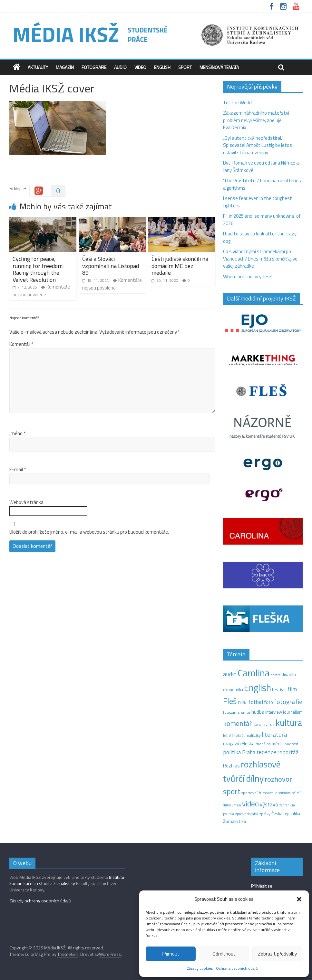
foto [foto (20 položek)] (268, 702)
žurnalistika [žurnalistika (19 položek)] (234, 821)
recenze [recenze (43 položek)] (266, 752)
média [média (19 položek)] (278, 744)
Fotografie (94, 67)
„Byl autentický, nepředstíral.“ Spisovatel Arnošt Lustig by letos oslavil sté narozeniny (258, 145)
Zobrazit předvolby (277, 954)
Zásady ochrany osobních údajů (40, 901)
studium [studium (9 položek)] (285, 793)
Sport (185, 67)
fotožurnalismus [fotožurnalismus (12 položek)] (237, 712)
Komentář (21, 344)
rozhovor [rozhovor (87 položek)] (278, 779)
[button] (299, 899)
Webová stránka (26, 502)
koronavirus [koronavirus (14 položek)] (264, 724)
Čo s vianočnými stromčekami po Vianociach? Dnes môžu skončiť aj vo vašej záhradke (260, 259)
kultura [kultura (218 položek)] (289, 723)
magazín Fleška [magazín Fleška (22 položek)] (239, 743)
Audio (120, 67)
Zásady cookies (200, 968)
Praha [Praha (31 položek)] (249, 752)
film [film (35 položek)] (292, 689)
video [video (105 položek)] (250, 804)
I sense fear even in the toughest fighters (258, 202)
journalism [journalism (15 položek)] (293, 712)
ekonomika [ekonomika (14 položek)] (233, 690)
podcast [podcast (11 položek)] (291, 744)
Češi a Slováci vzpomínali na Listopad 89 (111, 266)
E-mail (18, 470)
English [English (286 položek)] (258, 688)
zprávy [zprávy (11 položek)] (265, 814)
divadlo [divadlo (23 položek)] (289, 675)
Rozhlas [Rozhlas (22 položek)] (231, 766)
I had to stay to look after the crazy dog (260, 237)
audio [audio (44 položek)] (230, 674)
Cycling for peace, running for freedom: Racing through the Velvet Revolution (38, 269)
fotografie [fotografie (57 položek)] (288, 702)
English (162, 67)
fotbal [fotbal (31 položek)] (256, 702)
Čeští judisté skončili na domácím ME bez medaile (180, 266)
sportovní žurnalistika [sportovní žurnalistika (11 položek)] (259, 793)
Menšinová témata (219, 67)
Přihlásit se (262, 886)
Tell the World (237, 103)
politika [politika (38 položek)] (232, 752)
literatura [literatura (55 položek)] (274, 735)
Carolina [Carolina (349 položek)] (254, 673)
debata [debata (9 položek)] (276, 675)
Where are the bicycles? (247, 276)
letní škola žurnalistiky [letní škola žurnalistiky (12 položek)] (242, 735)
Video (140, 67)
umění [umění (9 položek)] (236, 805)
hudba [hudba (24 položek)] (258, 712)
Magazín (65, 67)
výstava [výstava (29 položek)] (269, 804)
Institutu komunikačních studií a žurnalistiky (67, 880)
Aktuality (38, 67)
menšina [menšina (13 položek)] (263, 744)
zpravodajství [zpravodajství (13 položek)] (247, 814)
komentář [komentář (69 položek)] (237, 723)
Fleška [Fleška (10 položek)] (243, 703)
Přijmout (171, 954)
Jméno (17, 433)
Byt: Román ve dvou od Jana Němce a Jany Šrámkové (261, 167)
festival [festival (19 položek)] (279, 690)
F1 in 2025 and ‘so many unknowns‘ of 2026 (262, 220)
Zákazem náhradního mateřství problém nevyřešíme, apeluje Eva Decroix (256, 120)
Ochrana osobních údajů (237, 968)
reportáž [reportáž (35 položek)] (288, 752)
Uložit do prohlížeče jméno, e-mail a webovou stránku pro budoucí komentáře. (89, 532)
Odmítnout (224, 954)
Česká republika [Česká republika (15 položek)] (286, 813)
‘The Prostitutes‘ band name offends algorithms (262, 184)
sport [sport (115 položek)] (232, 791)
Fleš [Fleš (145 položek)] (230, 701)
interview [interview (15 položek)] (274, 712)
